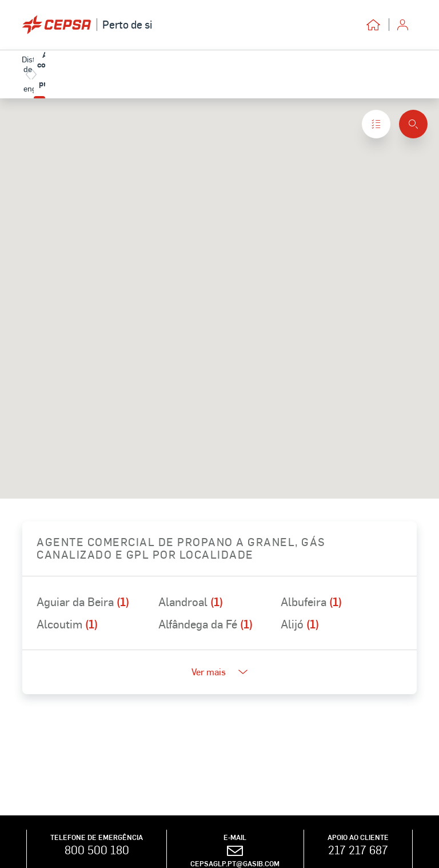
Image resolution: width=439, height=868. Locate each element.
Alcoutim (67, 624)
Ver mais (219, 672)
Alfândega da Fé (205, 624)
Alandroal (191, 602)
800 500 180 (97, 850)
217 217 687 (358, 850)
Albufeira (311, 602)
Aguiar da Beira (83, 602)
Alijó (300, 624)
